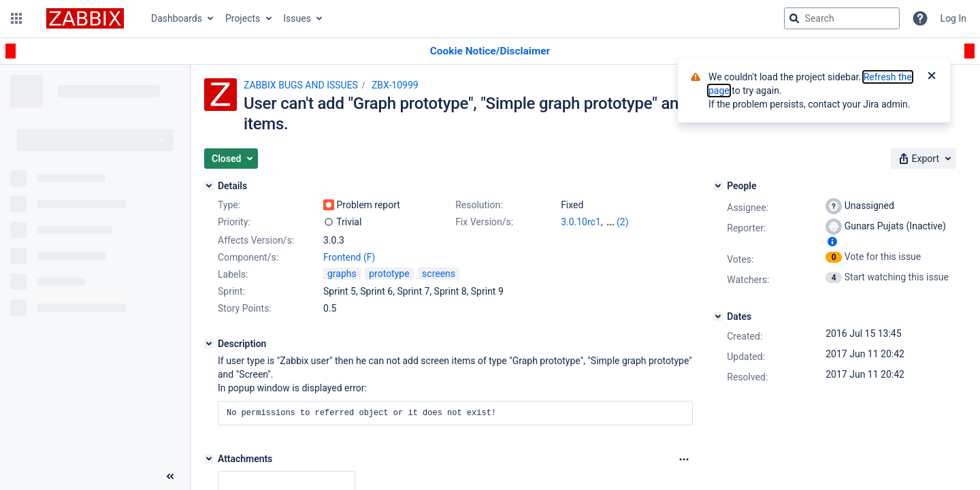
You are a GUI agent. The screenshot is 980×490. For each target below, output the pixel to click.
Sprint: (231, 291)
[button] (16, 18)
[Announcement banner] (490, 51)
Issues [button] (297, 18)
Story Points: (245, 308)
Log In (953, 18)
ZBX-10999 (395, 85)
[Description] (209, 344)
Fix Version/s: (484, 222)
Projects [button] (243, 18)
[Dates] (718, 316)
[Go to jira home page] (85, 18)
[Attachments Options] (684, 459)
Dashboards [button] (177, 18)
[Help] (920, 18)
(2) (623, 222)
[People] (718, 186)
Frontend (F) (349, 257)
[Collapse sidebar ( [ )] (170, 476)
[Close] (932, 77)
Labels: (233, 274)
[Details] (209, 186)
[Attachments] (209, 459)
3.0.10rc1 (581, 222)
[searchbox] (842, 18)
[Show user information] (832, 242)
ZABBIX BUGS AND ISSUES (301, 85)
